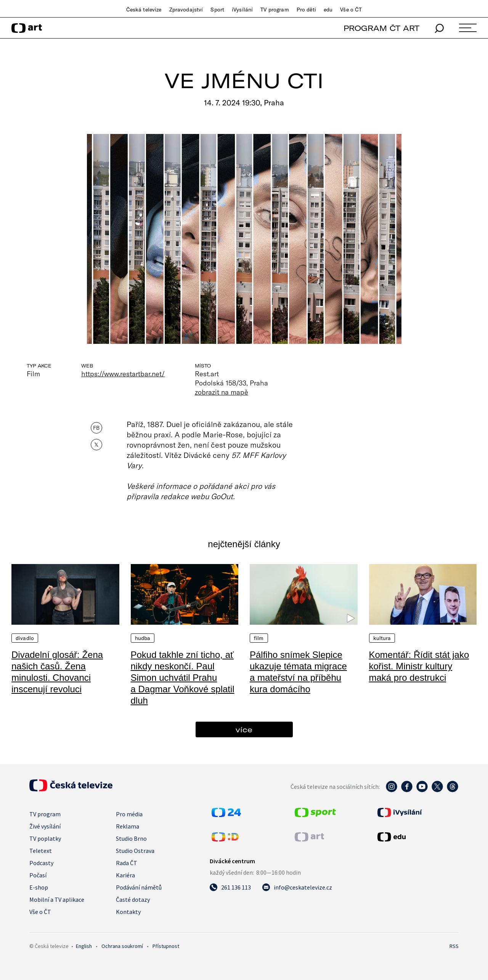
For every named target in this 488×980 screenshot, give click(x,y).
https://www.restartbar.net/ (123, 374)
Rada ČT (127, 863)
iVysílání (242, 10)
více (244, 729)
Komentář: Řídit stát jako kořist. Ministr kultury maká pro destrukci (419, 666)
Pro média (129, 814)
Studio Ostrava (135, 851)
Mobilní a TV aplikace (57, 899)
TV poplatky (45, 838)
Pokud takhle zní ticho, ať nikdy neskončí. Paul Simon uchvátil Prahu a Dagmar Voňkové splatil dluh (183, 678)
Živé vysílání (45, 826)
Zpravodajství (186, 10)
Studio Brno (131, 838)
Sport (217, 10)
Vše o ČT (351, 10)
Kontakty (128, 912)
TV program (274, 10)
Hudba (143, 638)
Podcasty (41, 863)
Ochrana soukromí (122, 946)
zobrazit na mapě (222, 392)
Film (259, 638)
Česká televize (144, 10)
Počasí (38, 875)
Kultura (382, 638)
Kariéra (125, 875)
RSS (454, 946)
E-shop (39, 887)
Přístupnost (166, 946)
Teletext (41, 851)
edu (328, 10)
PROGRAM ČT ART (381, 28)
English (84, 946)
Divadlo (25, 638)
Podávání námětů (139, 887)
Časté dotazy (133, 899)
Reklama (128, 826)
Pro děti (306, 10)
